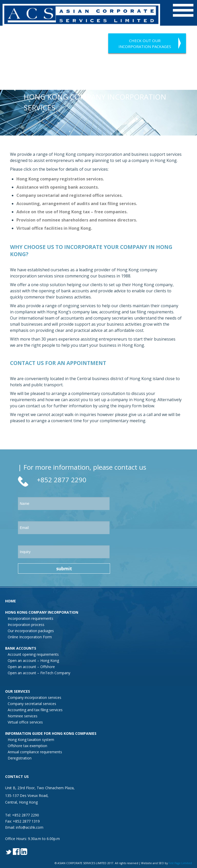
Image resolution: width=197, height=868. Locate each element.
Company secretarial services (32, 704)
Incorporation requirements (31, 618)
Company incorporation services (35, 697)
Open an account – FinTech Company (39, 673)
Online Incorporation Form (30, 637)
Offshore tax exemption (27, 746)
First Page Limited (180, 863)
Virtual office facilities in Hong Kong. (54, 228)
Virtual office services (25, 722)
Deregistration (20, 758)
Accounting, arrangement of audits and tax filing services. (77, 204)
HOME (11, 601)
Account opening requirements (33, 654)
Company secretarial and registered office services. (70, 195)
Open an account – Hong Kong (33, 660)
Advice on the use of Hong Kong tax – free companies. (72, 212)
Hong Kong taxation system (31, 740)
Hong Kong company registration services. (60, 179)
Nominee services (23, 716)
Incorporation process (26, 625)
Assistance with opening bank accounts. (58, 187)
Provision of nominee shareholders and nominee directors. (77, 220)
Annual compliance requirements (35, 752)
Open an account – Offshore (31, 667)
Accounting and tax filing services (35, 710)
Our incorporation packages (31, 631)
